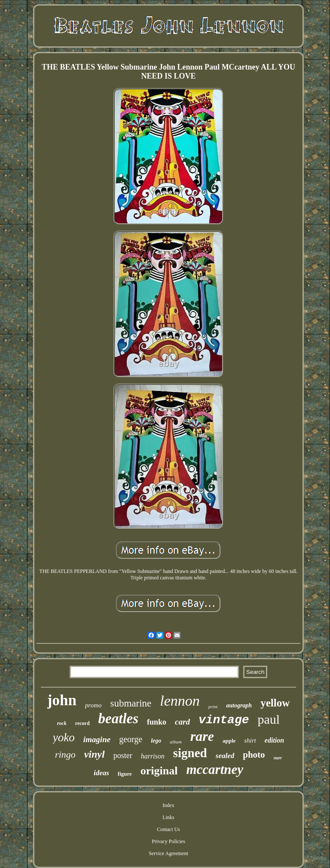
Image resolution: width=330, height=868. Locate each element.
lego (156, 741)
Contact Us (168, 829)
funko (157, 722)
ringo (65, 754)
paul (269, 719)
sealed (225, 756)
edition (274, 740)
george (131, 739)
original (159, 771)
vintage (224, 720)
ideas (101, 773)
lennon (180, 701)
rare (202, 736)
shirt (250, 740)
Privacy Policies (168, 841)
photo (254, 755)
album (176, 742)
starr (278, 758)
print (213, 707)
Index (168, 805)
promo (93, 705)
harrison (153, 756)
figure (125, 774)
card (182, 722)
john (62, 700)
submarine (131, 703)
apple (229, 741)
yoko (64, 737)
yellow (275, 703)
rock (62, 723)
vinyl (95, 754)
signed (190, 753)
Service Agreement (168, 853)
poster (123, 755)
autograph (239, 705)
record (82, 723)
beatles (118, 719)
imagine (97, 739)
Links (168, 817)
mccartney (215, 769)
